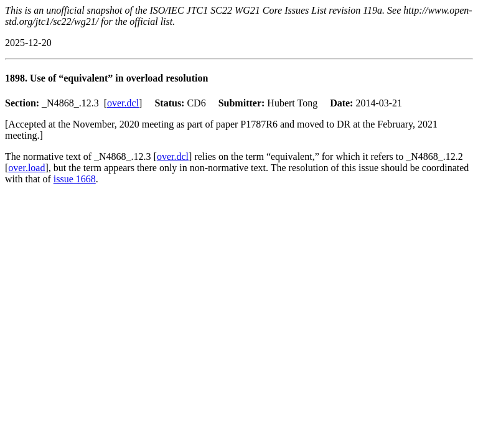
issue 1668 (75, 179)
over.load (26, 168)
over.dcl (123, 103)
